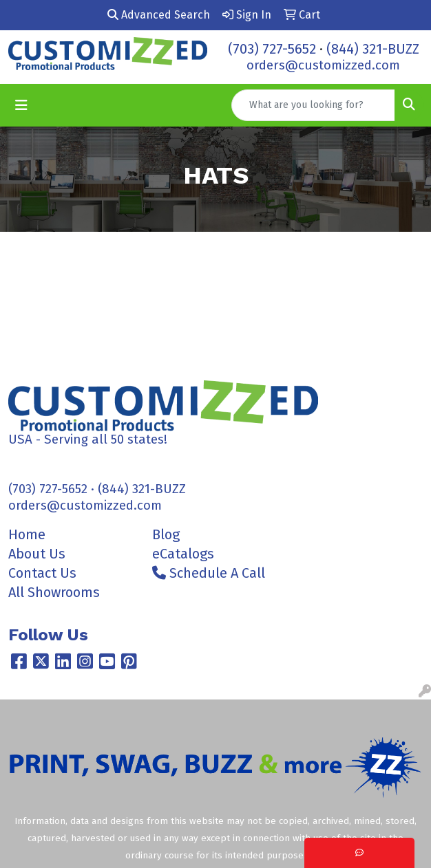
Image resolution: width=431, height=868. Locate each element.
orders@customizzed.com (323, 65)
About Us (37, 554)
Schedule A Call (209, 573)
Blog (166, 534)
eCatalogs (183, 554)
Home (27, 534)
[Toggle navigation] (21, 105)
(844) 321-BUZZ (373, 49)
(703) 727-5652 (272, 49)
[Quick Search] (313, 105)
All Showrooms (54, 592)
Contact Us (42, 573)
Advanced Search (159, 15)
